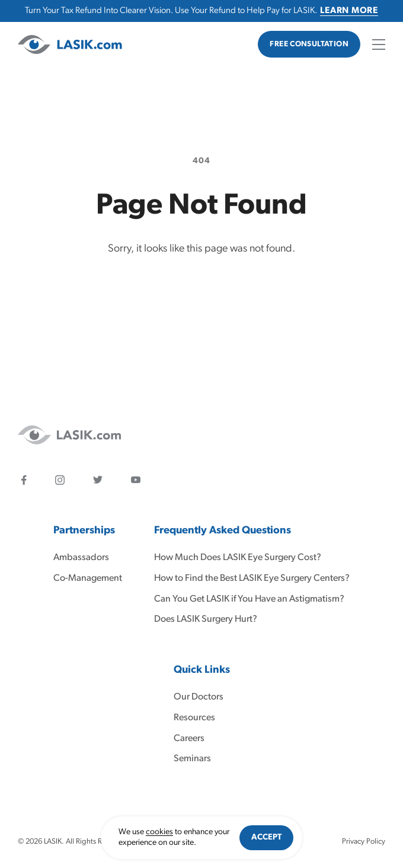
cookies (159, 832)
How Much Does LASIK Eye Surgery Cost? (238, 558)
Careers (189, 739)
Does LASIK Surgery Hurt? (206, 619)
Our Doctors (199, 697)
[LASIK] (70, 44)
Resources (194, 718)
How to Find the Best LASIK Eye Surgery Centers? (252, 578)
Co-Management (88, 578)
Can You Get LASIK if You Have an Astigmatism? (249, 599)
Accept (266, 837)
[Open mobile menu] (379, 44)
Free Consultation (309, 44)
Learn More (349, 11)
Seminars (192, 759)
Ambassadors (81, 558)
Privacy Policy (364, 842)
